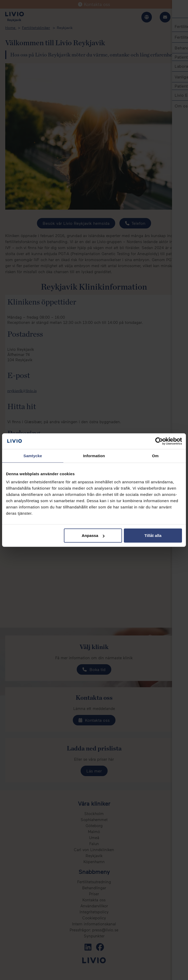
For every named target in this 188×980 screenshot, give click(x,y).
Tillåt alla (153, 535)
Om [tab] (155, 455)
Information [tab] (94, 455)
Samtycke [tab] (33, 455)
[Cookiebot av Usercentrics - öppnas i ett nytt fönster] (159, 441)
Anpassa (93, 535)
